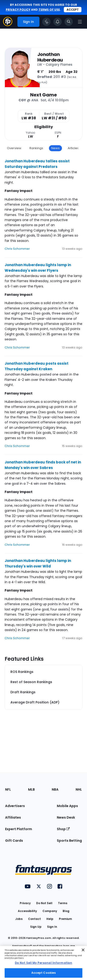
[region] (43, 963)
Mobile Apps (67, 806)
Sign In (52, 927)
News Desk (66, 817)
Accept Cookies (44, 973)
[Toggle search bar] (69, 22)
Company (50, 911)
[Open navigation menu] (80, 22)
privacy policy (18, 10)
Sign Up (36, 927)
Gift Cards (14, 841)
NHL (79, 789)
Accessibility (27, 911)
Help (50, 919)
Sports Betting (69, 841)
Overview (14, 148)
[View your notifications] (58, 22)
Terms (63, 903)
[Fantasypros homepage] (8, 25)
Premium (65, 919)
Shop (63, 829)
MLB (31, 789)
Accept (73, 10)
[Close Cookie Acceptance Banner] (83, 950)
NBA (55, 789)
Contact (34, 919)
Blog (66, 911)
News (55, 148)
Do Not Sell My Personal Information (43, 963)
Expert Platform (19, 829)
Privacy (25, 903)
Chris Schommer (17, 249)
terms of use (49, 10)
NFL (8, 789)
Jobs (19, 919)
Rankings (36, 148)
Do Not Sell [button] (44, 903)
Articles (73, 148)
